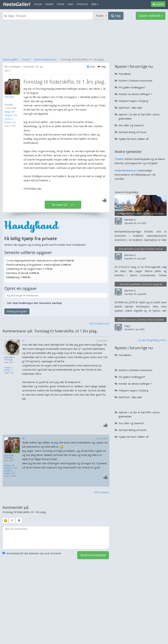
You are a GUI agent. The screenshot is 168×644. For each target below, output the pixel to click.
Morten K (130, 220)
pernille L (10, 357)
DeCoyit (9, 455)
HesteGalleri (16, 4)
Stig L (128, 326)
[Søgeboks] (48, 16)
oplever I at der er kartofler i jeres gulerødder (139, 116)
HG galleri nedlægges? (132, 87)
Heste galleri (10, 59)
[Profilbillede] (13, 87)
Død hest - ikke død (130, 108)
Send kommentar (93, 555)
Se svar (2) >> (63, 205)
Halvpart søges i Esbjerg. (134, 101)
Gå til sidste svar (99, 323)
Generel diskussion (45, 59)
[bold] (19, 520)
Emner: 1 (9, 370)
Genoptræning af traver (133, 132)
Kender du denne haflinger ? (135, 94)
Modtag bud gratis (17, 311)
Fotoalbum (125, 74)
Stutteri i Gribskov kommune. (136, 80)
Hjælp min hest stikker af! (134, 139)
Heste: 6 (9, 119)
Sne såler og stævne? (131, 125)
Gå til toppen (102, 492)
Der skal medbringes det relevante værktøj (34, 303)
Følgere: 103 (11, 115)
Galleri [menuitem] (38, 4)
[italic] (12, 520)
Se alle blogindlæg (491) (152, 340)
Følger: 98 (9, 112)
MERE (95, 4)
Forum (26, 59)
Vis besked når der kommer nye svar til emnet (32, 553)
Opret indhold (151, 16)
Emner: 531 (10, 122)
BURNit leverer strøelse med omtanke (141, 320)
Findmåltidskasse (126, 170)
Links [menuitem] (70, 4)
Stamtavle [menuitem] (82, 4)
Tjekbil (119, 159)
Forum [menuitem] (61, 4)
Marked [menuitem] (49, 4)
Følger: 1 (9, 368)
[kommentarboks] (56, 538)
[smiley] (6, 520)
